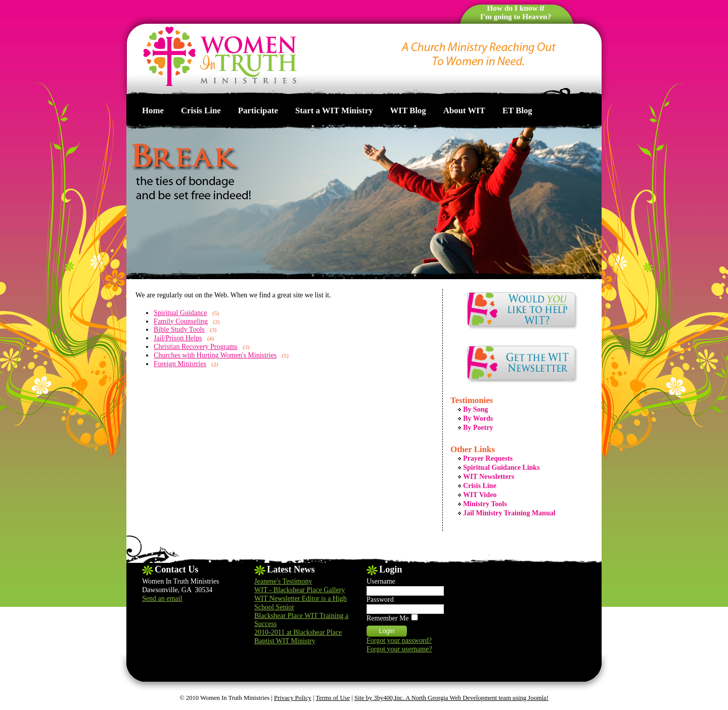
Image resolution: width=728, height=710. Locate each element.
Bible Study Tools (179, 329)
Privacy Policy (293, 698)
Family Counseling (181, 321)
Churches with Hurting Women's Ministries (215, 355)
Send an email (162, 598)
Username (381, 581)
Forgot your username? (399, 649)
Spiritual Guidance (180, 313)
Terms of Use (333, 698)
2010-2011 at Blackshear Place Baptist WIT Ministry (298, 637)
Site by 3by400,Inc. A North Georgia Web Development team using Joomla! (451, 698)
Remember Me (388, 618)
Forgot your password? (399, 640)
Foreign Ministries (180, 364)
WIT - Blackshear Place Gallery (300, 590)
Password (380, 600)
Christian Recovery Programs (196, 347)
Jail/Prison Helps (178, 338)
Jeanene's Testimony (283, 581)
